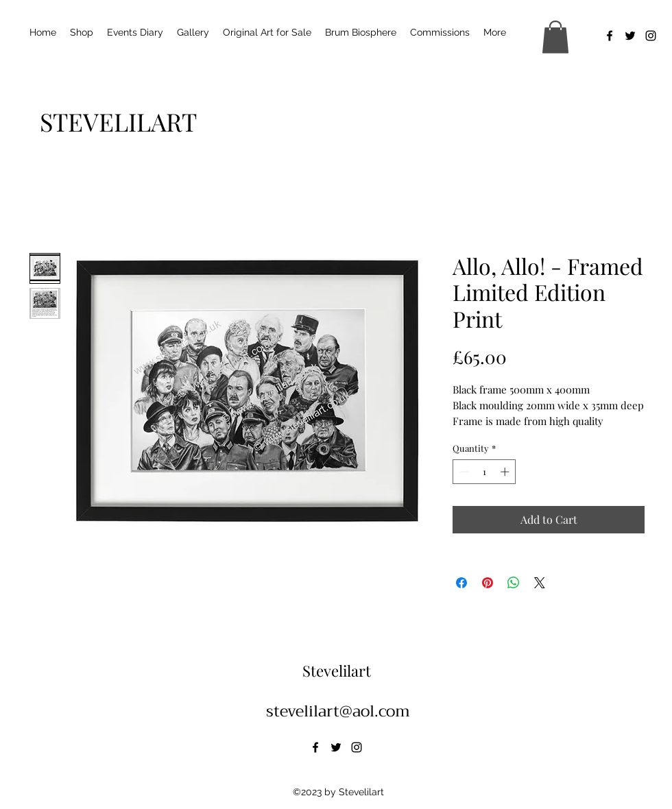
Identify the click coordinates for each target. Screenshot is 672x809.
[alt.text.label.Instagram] (651, 36)
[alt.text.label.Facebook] (610, 36)
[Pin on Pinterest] (488, 583)
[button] (555, 37)
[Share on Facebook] (461, 583)
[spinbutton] (484, 472)
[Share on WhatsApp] (514, 583)
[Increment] (506, 472)
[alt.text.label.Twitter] (630, 36)
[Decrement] (463, 472)
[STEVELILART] (118, 121)
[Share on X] (540, 583)
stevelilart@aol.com (338, 711)
